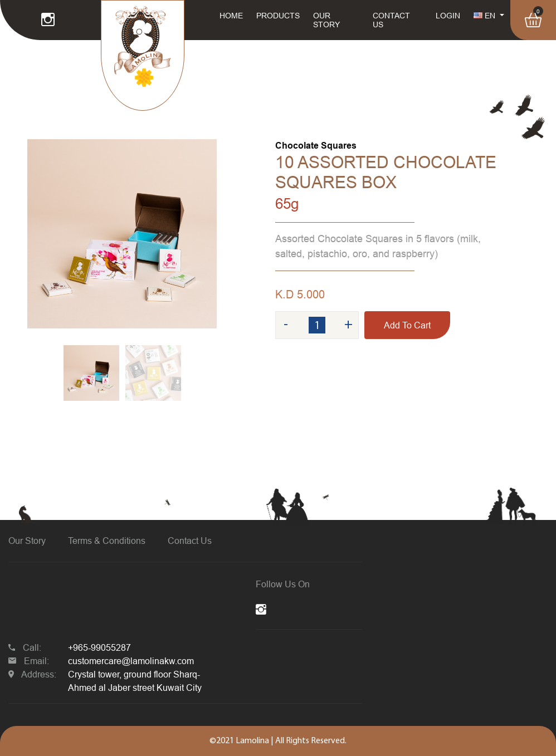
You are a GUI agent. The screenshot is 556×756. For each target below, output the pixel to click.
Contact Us (190, 541)
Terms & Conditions (107, 541)
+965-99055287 (99, 647)
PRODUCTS (278, 16)
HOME (231, 16)
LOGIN (448, 16)
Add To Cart (407, 325)
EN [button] (486, 16)
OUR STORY (326, 20)
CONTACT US (391, 20)
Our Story (27, 541)
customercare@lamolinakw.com (131, 661)
